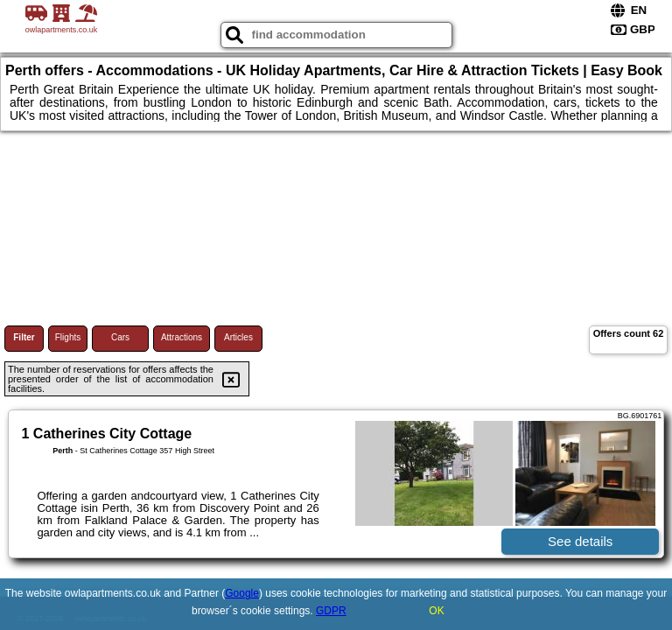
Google (242, 593)
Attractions (182, 337)
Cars (120, 337)
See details (580, 541)
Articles (238, 337)
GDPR (331, 611)
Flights (68, 337)
